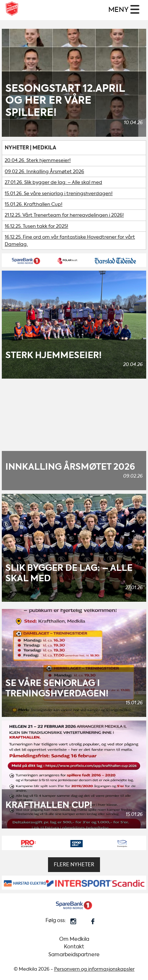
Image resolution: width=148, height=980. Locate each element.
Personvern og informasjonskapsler (94, 969)
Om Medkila (74, 939)
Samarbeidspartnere (74, 955)
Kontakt (74, 947)
